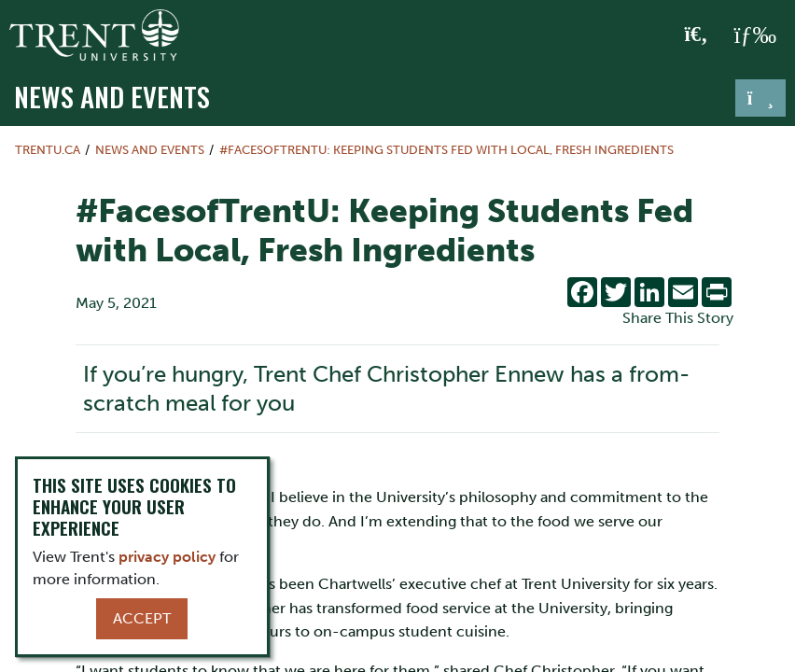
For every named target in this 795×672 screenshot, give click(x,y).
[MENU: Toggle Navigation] (755, 35)
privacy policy (167, 557)
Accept (142, 618)
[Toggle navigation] (760, 98)
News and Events (112, 96)
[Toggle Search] (697, 35)
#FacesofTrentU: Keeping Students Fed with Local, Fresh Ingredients (446, 150)
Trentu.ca (48, 150)
